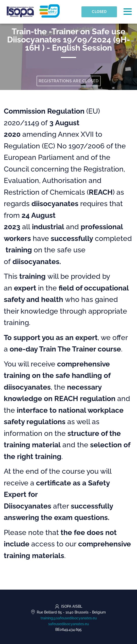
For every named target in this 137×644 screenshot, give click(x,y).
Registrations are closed (69, 81)
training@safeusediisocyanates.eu (69, 618)
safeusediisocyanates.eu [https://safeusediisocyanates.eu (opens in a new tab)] (68, 624)
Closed (99, 12)
